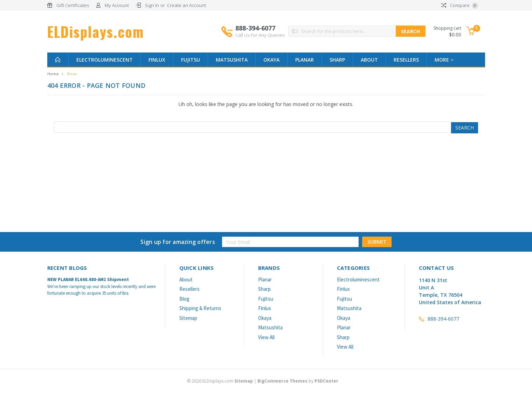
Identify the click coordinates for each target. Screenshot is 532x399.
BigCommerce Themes (282, 381)
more (444, 60)
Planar (305, 60)
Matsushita (232, 60)
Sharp (337, 60)
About (369, 60)
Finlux (157, 60)
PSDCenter (326, 381)
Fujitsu (191, 60)
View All (266, 337)
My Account (117, 5)
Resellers (406, 60)
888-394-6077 (260, 31)
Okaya (271, 60)
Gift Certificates (73, 5)
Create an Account (186, 5)
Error (72, 74)
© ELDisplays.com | (222, 381)
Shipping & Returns (200, 308)
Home (53, 74)
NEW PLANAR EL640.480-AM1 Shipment (88, 279)
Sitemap (188, 318)
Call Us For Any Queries (260, 35)
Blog (184, 299)
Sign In (152, 5)
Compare (460, 5)
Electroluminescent (105, 60)
